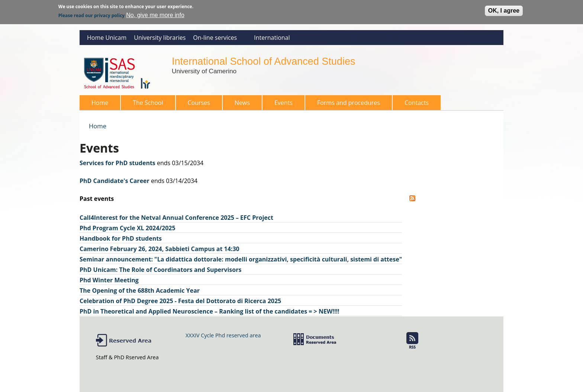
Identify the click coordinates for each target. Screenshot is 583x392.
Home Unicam (107, 38)
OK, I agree (504, 9)
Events (284, 103)
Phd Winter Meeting (109, 280)
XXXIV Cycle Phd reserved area (223, 335)
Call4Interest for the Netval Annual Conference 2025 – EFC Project (176, 218)
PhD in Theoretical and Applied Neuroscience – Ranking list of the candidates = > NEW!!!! (210, 311)
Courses (197, 104)
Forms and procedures (346, 104)
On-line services (218, 39)
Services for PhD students (117, 163)
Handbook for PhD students (121, 238)
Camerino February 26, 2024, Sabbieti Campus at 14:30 (160, 249)
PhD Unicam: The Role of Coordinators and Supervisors (160, 270)
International (272, 38)
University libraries (160, 38)
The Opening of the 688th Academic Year (140, 290)
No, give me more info (155, 14)
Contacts (417, 103)
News (242, 103)
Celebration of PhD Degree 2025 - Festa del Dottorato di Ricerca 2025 (180, 301)
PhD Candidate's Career (115, 181)
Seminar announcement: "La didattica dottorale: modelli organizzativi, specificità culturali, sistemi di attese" (241, 259)
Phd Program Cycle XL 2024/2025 (128, 228)
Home (100, 103)
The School (146, 104)
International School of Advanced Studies (263, 61)
